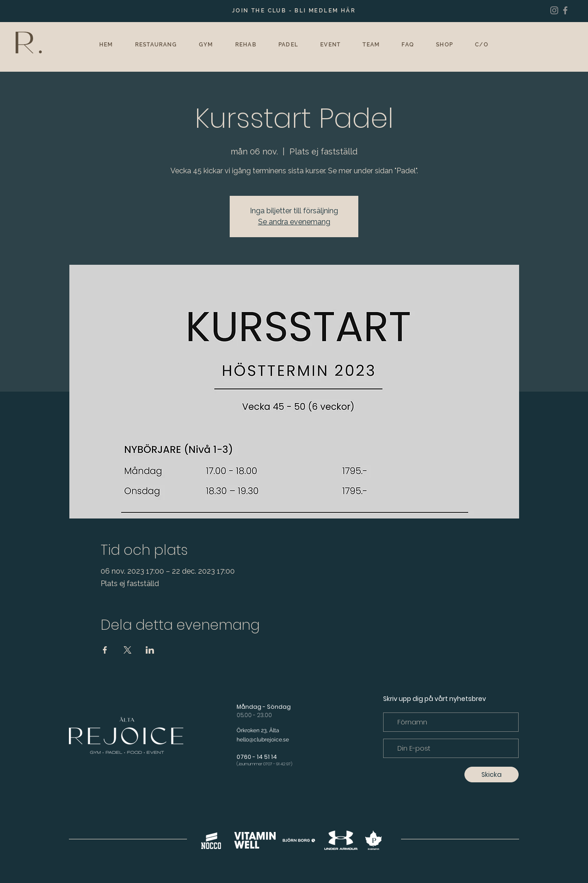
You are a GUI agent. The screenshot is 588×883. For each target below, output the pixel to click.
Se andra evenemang (294, 222)
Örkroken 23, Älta (258, 730)
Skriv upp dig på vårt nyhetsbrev (435, 699)
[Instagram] (554, 10)
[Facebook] (565, 10)
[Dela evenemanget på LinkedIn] (150, 650)
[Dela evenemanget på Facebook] (105, 650)
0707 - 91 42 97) (278, 764)
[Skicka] (492, 775)
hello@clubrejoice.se (263, 740)
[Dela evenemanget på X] (127, 650)
